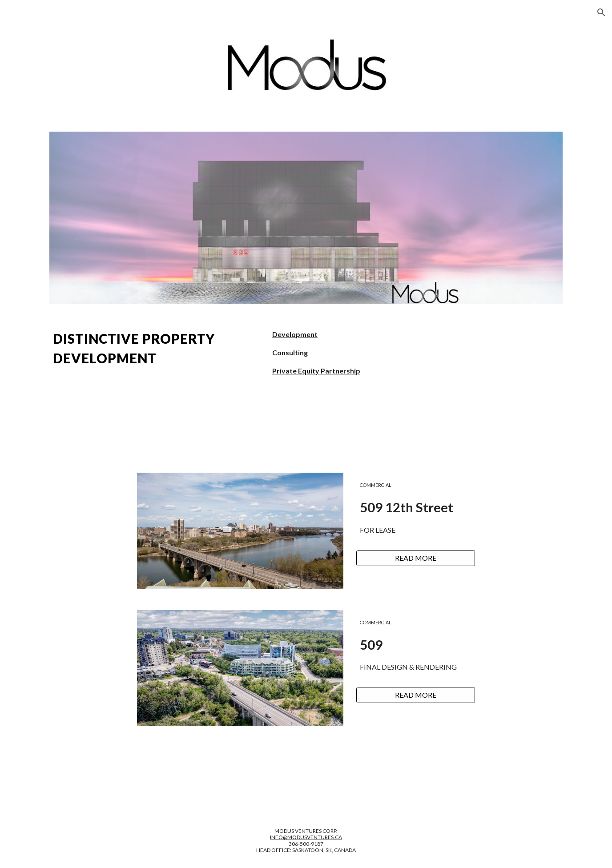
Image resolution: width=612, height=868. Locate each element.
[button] (601, 12)
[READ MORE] (415, 558)
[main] (153, 349)
